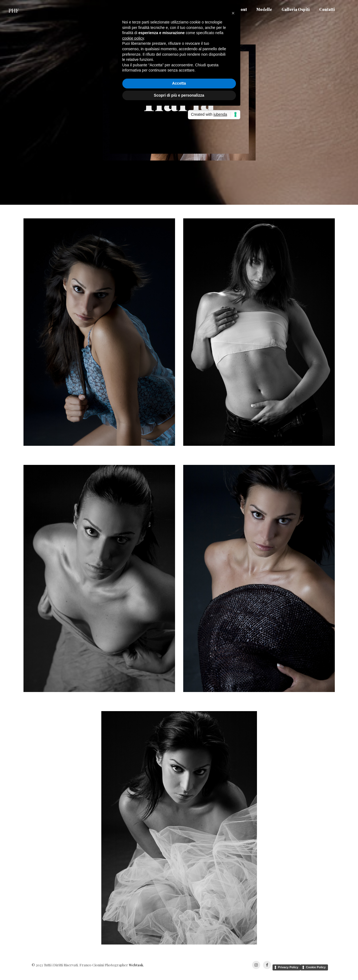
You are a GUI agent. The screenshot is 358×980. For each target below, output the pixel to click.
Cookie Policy (316, 967)
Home (220, 11)
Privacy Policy (288, 967)
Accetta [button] (179, 518)
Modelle (264, 11)
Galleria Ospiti (296, 11)
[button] (233, 448)
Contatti (327, 11)
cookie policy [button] (133, 473)
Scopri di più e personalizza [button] (179, 530)
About (241, 11)
